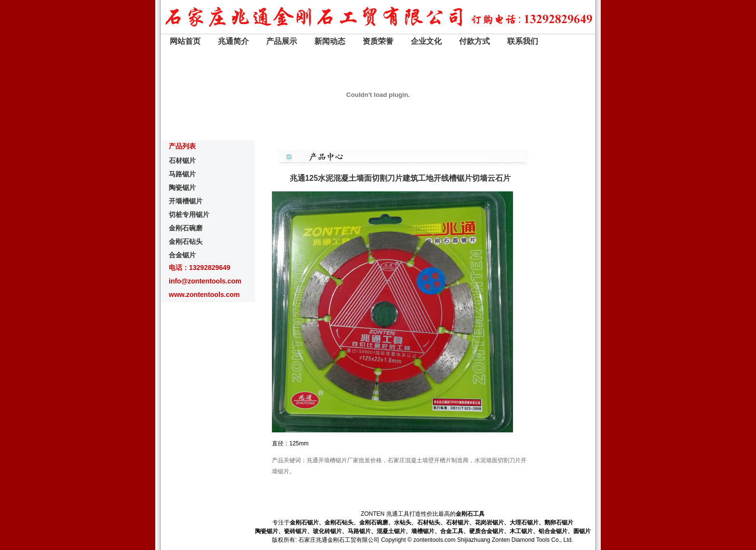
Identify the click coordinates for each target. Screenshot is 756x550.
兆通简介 (233, 41)
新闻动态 (330, 41)
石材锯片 (182, 161)
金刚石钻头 (186, 241)
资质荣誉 (378, 41)
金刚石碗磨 (186, 228)
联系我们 (523, 41)
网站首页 (185, 41)
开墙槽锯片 (186, 201)
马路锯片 (182, 174)
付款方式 (474, 41)
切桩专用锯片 (189, 215)
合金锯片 (182, 255)
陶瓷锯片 (182, 188)
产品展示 (282, 41)
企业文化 (426, 41)
